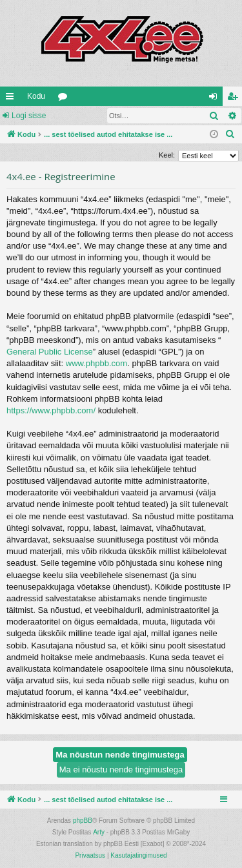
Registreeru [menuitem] (235, 99)
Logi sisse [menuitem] (216, 99)
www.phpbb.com (96, 363)
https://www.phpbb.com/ (51, 410)
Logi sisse (29, 116)
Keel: (167, 155)
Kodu (36, 96)
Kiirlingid (12, 99)
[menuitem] (230, 134)
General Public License (50, 352)
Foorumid (65, 99)
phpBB (83, 821)
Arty (99, 832)
